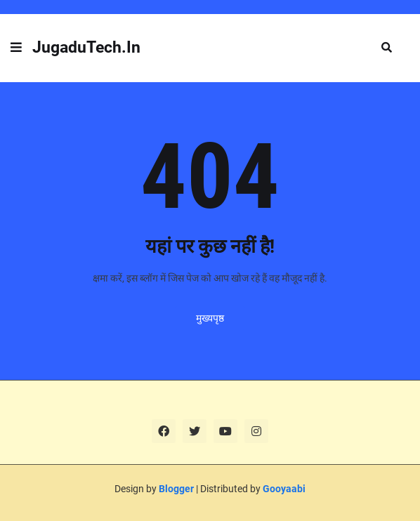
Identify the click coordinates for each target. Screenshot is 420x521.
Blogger (176, 489)
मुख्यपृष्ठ (210, 318)
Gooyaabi (284, 489)
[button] (16, 48)
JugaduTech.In (86, 47)
